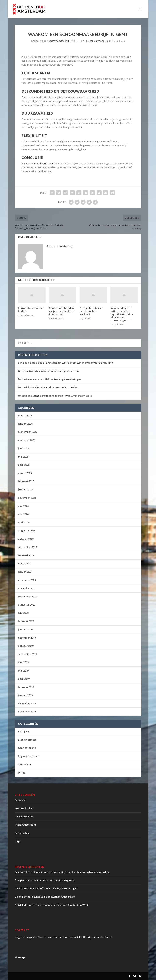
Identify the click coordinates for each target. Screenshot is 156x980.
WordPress (87, 976)
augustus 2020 (27, 605)
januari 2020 (25, 629)
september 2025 (28, 432)
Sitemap (20, 957)
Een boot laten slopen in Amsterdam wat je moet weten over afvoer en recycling (66, 363)
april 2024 (24, 522)
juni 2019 (23, 662)
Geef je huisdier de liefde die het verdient (91, 311)
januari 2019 (25, 695)
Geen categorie (96, 41)
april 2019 (24, 679)
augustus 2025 (27, 440)
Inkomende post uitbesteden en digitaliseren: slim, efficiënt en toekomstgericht (122, 314)
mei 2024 (23, 514)
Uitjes (21, 773)
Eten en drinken (27, 740)
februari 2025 (26, 481)
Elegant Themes (43, 976)
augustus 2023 (27, 531)
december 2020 (27, 580)
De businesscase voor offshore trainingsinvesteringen (49, 379)
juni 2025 (23, 448)
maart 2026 (25, 415)
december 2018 (27, 703)
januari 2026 (25, 424)
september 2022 (28, 547)
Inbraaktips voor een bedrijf (31, 310)
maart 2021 (25, 564)
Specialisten (25, 764)
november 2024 (27, 498)
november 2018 (27, 712)
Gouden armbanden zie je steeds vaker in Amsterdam (62, 311)
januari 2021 (25, 572)
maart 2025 (25, 473)
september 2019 (28, 654)
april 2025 (24, 465)
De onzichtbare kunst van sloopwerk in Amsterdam (48, 387)
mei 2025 (23, 457)
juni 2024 (23, 506)
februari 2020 (26, 621)
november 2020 (27, 588)
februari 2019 (26, 687)
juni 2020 (23, 613)
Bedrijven (24, 731)
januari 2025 (25, 489)
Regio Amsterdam (29, 756)
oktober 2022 (26, 539)
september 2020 (28, 596)
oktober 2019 (26, 646)
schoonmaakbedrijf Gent (40, 164)
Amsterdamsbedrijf (58, 41)
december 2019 (27, 638)
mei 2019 (23, 671)
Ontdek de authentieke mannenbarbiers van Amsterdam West (55, 396)
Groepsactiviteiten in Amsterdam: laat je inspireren (48, 371)
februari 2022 (26, 555)
